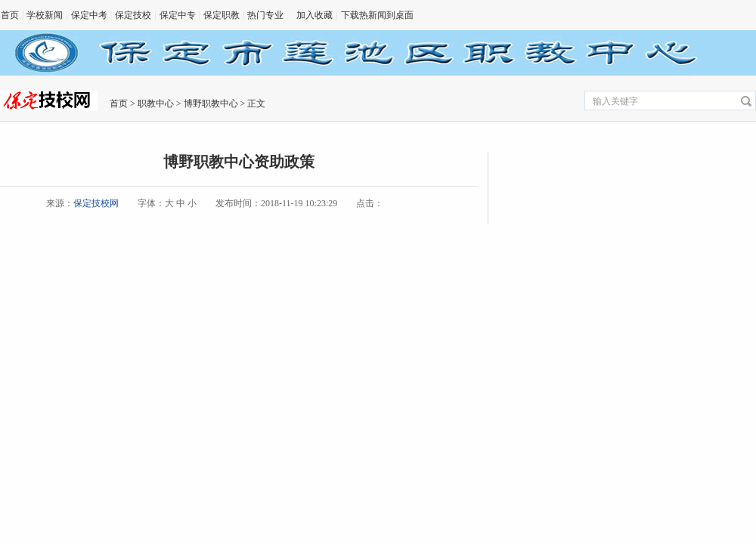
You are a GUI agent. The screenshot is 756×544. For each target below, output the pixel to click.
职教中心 (156, 104)
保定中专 (178, 15)
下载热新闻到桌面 (377, 15)
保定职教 (222, 15)
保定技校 (133, 15)
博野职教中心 (211, 104)
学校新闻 (45, 15)
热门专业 (265, 15)
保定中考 (89, 15)
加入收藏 (314, 15)
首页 (10, 15)
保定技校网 (96, 203)
